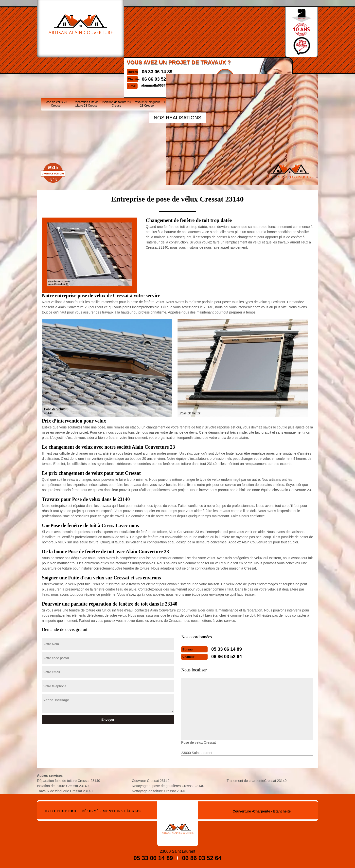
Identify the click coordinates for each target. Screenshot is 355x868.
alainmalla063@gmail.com (151, 38)
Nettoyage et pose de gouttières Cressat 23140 (168, 786)
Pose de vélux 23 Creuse (56, 66)
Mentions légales (122, 811)
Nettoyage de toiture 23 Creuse (238, 66)
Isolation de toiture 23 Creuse (116, 66)
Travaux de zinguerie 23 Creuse (147, 66)
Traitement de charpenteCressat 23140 (257, 781)
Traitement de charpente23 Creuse (269, 66)
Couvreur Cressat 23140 (151, 781)
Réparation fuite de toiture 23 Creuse (86, 66)
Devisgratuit (213, 30)
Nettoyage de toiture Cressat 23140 (159, 791)
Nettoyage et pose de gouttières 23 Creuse (208, 66)
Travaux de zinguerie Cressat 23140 (65, 791)
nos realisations (177, 118)
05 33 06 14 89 (145, 24)
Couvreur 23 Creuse (177, 65)
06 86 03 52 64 (145, 32)
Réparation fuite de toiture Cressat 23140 (69, 781)
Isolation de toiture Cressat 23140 (63, 786)
